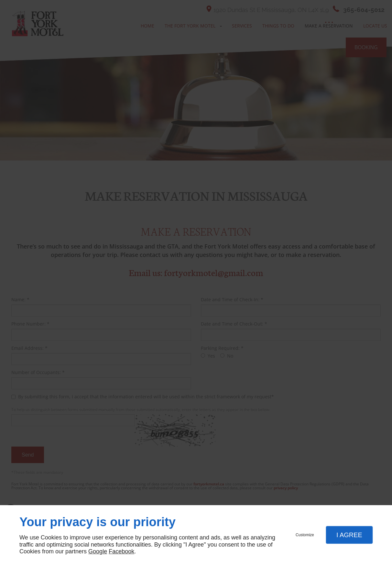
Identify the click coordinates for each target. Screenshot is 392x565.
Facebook (121, 551)
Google (98, 551)
